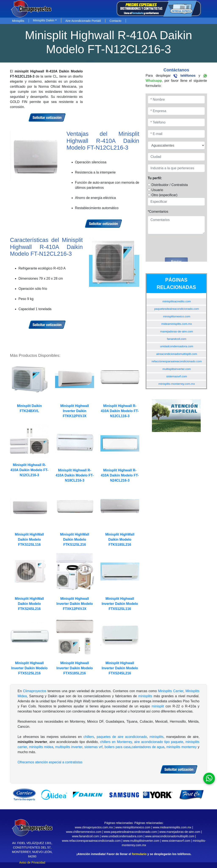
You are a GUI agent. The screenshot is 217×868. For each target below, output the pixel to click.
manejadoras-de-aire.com (177, 331)
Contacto (115, 21)
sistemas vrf (93, 747)
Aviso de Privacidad (32, 862)
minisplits (145, 696)
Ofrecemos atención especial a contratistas (50, 762)
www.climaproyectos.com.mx (94, 827)
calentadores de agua (148, 747)
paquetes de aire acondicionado (122, 737)
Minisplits (18, 21)
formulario (139, 854)
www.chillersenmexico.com (84, 832)
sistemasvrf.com (177, 376)
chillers (89, 737)
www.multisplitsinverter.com (141, 841)
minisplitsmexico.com (177, 316)
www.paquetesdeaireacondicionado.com (130, 832)
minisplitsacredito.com (177, 301)
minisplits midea (41, 747)
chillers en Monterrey (116, 742)
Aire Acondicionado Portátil (83, 21)
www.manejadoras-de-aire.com (180, 832)
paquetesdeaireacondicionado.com (177, 309)
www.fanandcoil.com (86, 836)
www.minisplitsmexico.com (133, 827)
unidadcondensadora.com (177, 346)
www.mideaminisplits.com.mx (172, 827)
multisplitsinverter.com (177, 369)
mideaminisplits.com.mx (177, 324)
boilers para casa (118, 747)
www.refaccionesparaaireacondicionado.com (91, 841)
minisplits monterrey (182, 747)
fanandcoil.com (177, 339)
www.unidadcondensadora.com (122, 836)
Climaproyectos (35, 691)
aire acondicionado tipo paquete (159, 742)
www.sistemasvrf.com (176, 841)
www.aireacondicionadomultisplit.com (170, 836)
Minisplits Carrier (171, 691)
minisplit (158, 706)
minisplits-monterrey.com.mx (177, 384)
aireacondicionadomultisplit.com (177, 354)
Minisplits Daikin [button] (44, 20)
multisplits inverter (69, 747)
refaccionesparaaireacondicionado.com (177, 361)
